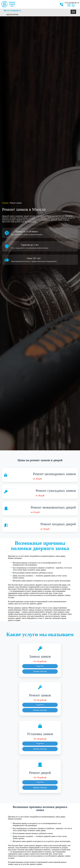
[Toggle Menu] (73, 12)
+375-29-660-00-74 (72, 3)
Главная (5, 203)
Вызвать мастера (40, 671)
